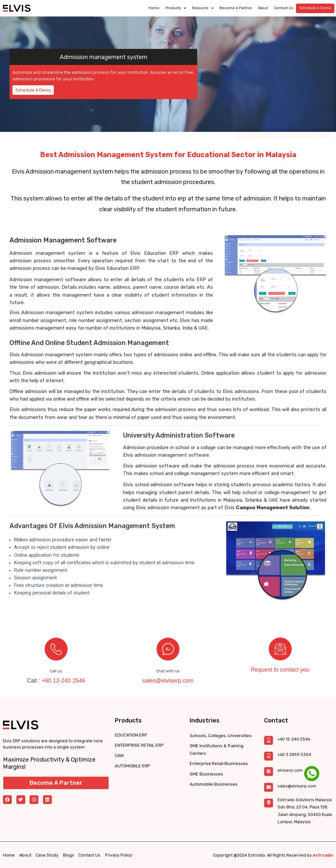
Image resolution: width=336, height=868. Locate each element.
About (263, 7)
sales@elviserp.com (168, 668)
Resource (203, 7)
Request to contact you (280, 660)
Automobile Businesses (213, 825)
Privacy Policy (119, 860)
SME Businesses (206, 815)
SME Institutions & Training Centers (216, 790)
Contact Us (283, 7)
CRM (119, 783)
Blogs (69, 860)
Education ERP (161, 270)
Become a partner (236, 7)
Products (176, 7)
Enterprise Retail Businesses (218, 804)
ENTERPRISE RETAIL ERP (138, 773)
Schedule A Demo (315, 7)
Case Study (47, 860)
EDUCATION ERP (130, 763)
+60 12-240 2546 (60, 668)
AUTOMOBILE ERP (132, 794)
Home (154, 7)
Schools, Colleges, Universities (220, 776)
